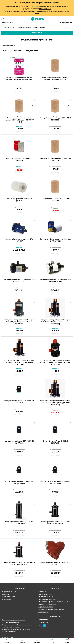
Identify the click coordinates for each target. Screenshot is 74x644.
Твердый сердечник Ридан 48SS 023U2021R (19, 159)
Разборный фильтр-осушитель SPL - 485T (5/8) (19, 240)
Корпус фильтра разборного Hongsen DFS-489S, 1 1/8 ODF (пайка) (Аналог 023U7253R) (55, 322)
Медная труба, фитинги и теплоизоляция (53, 602)
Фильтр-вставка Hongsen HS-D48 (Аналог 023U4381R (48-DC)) (55, 79)
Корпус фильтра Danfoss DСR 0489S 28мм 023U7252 (19, 523)
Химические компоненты (47, 604)
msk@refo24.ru (66, 23)
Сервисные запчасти (46, 607)
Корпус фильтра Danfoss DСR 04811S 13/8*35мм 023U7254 (55, 523)
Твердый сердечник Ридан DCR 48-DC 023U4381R (55, 119)
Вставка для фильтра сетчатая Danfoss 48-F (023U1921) (55, 240)
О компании (7, 599)
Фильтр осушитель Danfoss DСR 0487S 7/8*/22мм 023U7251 (19, 563)
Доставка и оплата (9, 597)
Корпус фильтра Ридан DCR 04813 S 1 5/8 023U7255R (55, 482)
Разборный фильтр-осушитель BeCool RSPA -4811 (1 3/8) (55, 280)
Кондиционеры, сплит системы (14, 620)
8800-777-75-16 (8, 23)
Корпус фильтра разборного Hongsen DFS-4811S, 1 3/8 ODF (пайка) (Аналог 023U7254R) (19, 362)
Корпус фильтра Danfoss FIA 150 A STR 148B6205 (55, 563)
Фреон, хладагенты (45, 594)
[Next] (32, 106)
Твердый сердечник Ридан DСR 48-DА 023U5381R (55, 200)
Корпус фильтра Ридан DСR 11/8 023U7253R (55, 442)
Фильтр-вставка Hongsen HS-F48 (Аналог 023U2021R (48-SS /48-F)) (19, 79)
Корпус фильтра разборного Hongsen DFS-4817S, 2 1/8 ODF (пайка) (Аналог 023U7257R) (55, 403)
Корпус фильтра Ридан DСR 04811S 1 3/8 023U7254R (19, 482)
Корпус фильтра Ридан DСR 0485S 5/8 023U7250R (19, 442)
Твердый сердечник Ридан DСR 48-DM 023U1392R (55, 159)
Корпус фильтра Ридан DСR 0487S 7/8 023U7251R (19, 402)
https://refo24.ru (45, 9)
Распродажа (43, 592)
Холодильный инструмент (48, 599)
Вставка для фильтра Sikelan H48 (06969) (19, 200)
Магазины (6, 594)
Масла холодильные (46, 597)
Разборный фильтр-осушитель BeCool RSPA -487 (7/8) (19, 280)
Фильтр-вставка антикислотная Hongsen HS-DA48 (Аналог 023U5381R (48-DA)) (19, 120)
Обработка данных (9, 592)
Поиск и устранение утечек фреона (51, 609)
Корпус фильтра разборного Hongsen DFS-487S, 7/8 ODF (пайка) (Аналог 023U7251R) (19, 322)
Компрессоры (43, 612)
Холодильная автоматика (11, 622)
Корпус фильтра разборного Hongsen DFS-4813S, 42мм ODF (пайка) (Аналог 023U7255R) (55, 362)
